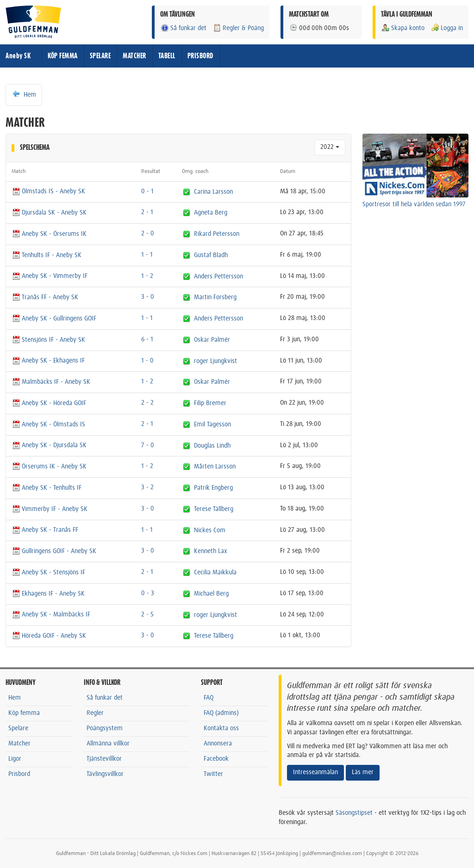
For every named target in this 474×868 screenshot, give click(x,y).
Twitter (213, 774)
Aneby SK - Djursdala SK (49, 445)
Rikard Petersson (217, 234)
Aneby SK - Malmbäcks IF (51, 615)
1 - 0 (147, 361)
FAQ (209, 698)
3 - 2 (147, 487)
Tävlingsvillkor (105, 774)
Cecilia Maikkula (215, 573)
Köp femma (24, 713)
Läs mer (363, 772)
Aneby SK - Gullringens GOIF (54, 319)
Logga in (447, 28)
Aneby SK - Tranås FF (45, 530)
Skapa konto (403, 28)
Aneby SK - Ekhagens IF (48, 361)
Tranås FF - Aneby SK (45, 297)
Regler (95, 713)
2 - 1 (147, 212)
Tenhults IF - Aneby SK (47, 255)
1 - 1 (147, 255)
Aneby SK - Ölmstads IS (48, 425)
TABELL (167, 56)
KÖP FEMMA (63, 56)
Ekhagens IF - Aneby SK (48, 594)
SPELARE (100, 56)
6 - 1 (147, 339)
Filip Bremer (210, 403)
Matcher (19, 744)
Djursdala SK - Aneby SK (49, 213)
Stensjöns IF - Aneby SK (48, 340)
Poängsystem (105, 728)
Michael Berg (211, 594)
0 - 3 (148, 593)
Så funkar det (183, 28)
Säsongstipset (354, 813)
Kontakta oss (221, 728)
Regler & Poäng (238, 28)
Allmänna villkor (108, 744)
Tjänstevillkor (104, 759)
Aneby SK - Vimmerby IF (50, 276)
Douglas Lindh (212, 445)
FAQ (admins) (221, 713)
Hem (24, 94)
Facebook (216, 759)
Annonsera (218, 744)
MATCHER (134, 56)
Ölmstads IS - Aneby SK (48, 191)
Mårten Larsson (215, 467)
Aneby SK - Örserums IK (49, 234)
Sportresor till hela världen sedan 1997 (414, 204)
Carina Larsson (213, 191)
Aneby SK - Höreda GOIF (49, 403)
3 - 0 (148, 297)
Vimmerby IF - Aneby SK (50, 509)
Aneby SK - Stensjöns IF (48, 573)
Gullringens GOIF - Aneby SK (54, 551)
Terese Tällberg (214, 509)
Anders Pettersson (218, 276)
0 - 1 (147, 191)
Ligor (15, 759)
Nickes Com (210, 530)
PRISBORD (200, 56)
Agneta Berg (211, 213)
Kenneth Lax (211, 551)
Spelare (18, 728)
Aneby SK (18, 56)
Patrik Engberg (213, 488)
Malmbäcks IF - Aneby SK (51, 382)
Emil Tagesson (212, 425)
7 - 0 (148, 445)
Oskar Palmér (212, 340)
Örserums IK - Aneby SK (49, 467)
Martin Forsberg (215, 297)
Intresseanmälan (315, 772)
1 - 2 (147, 276)
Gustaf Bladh (211, 255)
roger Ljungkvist (215, 361)
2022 (330, 147)
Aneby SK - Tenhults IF (47, 488)
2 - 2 (147, 403)
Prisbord (19, 774)
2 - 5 (147, 615)
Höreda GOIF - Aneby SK (49, 636)
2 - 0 (148, 234)
